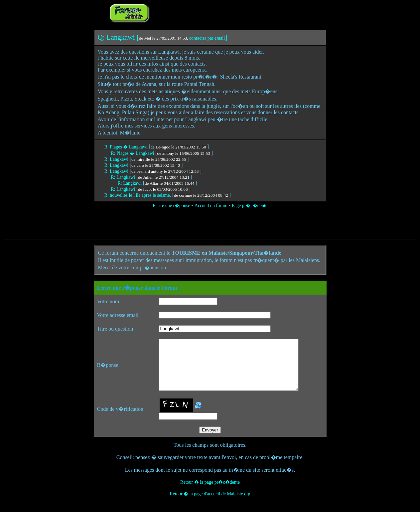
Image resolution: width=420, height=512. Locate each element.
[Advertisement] (234, 13)
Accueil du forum (211, 206)
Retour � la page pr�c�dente (210, 492)
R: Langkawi (117, 159)
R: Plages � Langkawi (127, 147)
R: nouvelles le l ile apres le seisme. (138, 195)
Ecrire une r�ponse (171, 206)
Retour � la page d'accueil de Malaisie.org (210, 504)
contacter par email (207, 38)
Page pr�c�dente (250, 206)
